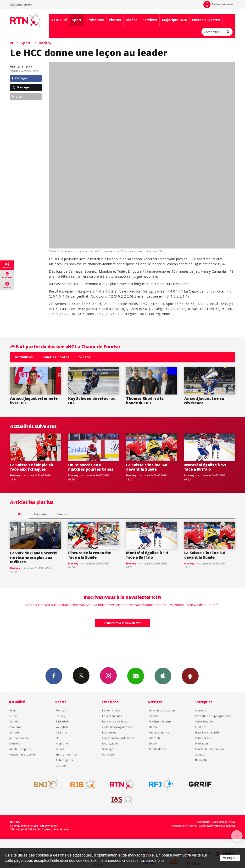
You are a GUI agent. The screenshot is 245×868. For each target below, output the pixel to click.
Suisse (13, 716)
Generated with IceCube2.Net (217, 826)
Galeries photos (56, 357)
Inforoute (155, 738)
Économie (16, 727)
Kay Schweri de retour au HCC (92, 401)
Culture (14, 732)
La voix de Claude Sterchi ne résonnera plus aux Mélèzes (34, 558)
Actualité (59, 20)
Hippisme (62, 743)
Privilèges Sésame (160, 721)
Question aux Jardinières (118, 738)
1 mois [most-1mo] (61, 514)
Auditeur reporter (21, 749)
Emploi (153, 743)
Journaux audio (19, 738)
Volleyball (62, 727)
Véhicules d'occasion (162, 710)
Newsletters (136, 676)
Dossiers (15, 743)
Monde (14, 721)
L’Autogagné (110, 743)
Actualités (24, 357)
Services (150, 20)
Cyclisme (61, 732)
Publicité (201, 727)
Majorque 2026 (174, 20)
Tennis (60, 749)
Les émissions (111, 710)
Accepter (230, 858)
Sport (77, 20)
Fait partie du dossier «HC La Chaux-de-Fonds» (65, 347)
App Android (190, 676)
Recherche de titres (115, 721)
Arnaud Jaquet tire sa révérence (204, 401)
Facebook (54, 676)
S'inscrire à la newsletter (122, 623)
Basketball (62, 721)
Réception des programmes (213, 716)
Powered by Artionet (184, 826)
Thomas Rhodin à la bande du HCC (145, 401)
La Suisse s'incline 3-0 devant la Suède (147, 467)
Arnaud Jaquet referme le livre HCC (34, 401)
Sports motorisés (67, 754)
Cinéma (153, 716)
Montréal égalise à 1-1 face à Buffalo (205, 467)
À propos (201, 710)
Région (14, 710)
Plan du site (61, 829)
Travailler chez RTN (207, 732)
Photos (115, 20)
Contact (200, 754)
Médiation (201, 743)
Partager (19, 78)
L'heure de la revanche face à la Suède (90, 555)
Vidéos (132, 20)
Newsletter (202, 760)
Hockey (45, 43)
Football (61, 710)
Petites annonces (160, 732)
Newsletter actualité (22, 754)
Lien (17, 97)
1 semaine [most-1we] (40, 514)
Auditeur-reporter (218, 5)
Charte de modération (209, 749)
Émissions (95, 20)
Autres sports (64, 760)
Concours (108, 754)
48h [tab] (20, 514)
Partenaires (202, 738)
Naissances (109, 732)
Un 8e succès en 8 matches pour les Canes (91, 467)
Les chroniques (112, 716)
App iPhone (163, 676)
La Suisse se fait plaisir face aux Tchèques (32, 467)
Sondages (108, 749)
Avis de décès (157, 749)
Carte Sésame (204, 721)
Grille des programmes (117, 727)
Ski (58, 738)
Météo (153, 727)
